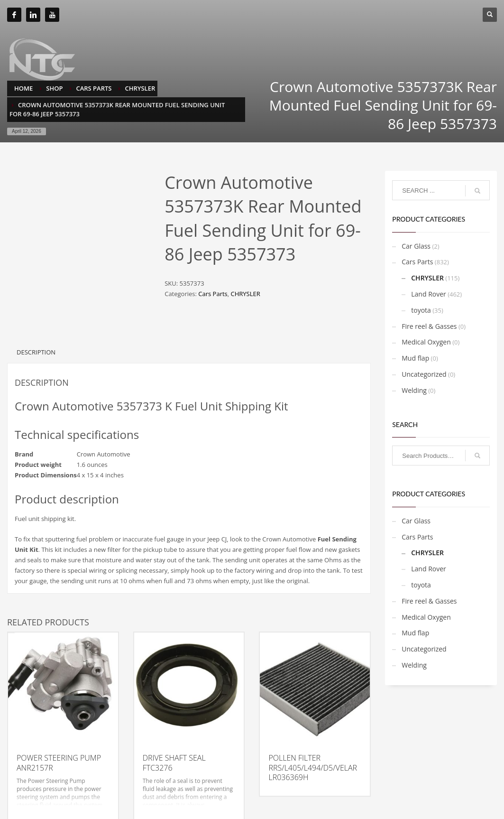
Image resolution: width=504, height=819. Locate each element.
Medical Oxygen (426, 342)
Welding (414, 390)
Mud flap (415, 358)
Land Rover (429, 294)
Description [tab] (36, 337)
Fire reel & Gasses (429, 326)
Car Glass (416, 246)
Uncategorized (424, 374)
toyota (421, 310)
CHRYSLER (246, 294)
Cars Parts (213, 294)
